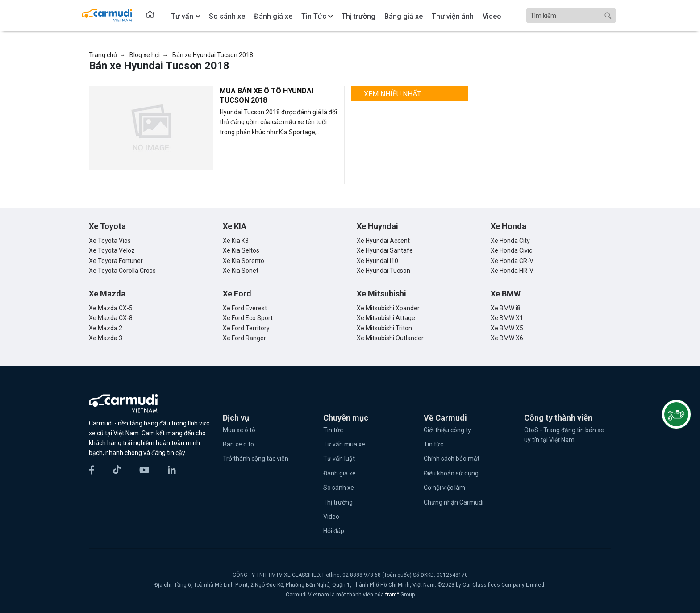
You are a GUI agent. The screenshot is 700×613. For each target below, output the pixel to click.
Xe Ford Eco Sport (248, 318)
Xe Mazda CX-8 (111, 318)
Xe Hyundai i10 (377, 261)
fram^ (393, 595)
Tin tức (333, 430)
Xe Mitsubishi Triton (384, 328)
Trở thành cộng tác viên (256, 459)
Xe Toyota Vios (110, 241)
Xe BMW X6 (507, 338)
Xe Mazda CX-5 (111, 308)
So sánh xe (339, 488)
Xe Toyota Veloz (112, 250)
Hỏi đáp (334, 531)
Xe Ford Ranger (244, 338)
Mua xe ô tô (239, 430)
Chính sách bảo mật (452, 459)
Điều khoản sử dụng (451, 473)
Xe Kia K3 (236, 241)
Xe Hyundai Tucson (383, 271)
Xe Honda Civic (511, 250)
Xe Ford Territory (246, 328)
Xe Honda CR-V (512, 261)
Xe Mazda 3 (106, 338)
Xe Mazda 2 (106, 328)
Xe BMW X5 (507, 328)
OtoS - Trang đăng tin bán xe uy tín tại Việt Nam (564, 435)
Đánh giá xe (340, 473)
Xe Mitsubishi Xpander (388, 308)
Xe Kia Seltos (241, 250)
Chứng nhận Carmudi (454, 502)
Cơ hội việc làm (444, 488)
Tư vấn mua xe (344, 444)
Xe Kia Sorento (244, 261)
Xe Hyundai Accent (383, 241)
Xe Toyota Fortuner (116, 261)
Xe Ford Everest (245, 308)
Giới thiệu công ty (447, 430)
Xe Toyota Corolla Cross (122, 271)
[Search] (571, 16)
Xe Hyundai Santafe (385, 250)
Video (331, 517)
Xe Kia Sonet (241, 271)
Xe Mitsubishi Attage (386, 318)
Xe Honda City (510, 241)
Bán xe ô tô (238, 444)
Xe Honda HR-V (512, 271)
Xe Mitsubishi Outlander (390, 338)
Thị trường (338, 502)
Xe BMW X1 (507, 318)
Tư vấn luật (339, 459)
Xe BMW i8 (506, 308)
